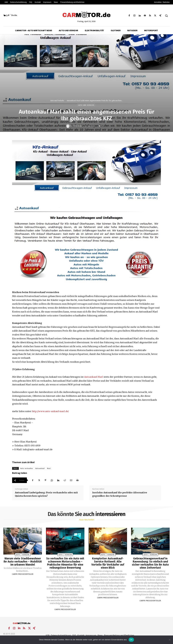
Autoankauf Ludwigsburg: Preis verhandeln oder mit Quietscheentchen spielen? (46, 494)
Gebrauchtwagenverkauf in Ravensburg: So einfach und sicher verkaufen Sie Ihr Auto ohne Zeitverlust (150, 563)
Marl (49, 468)
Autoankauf (40, 468)
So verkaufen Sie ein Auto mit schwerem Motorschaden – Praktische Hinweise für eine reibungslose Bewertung (65, 563)
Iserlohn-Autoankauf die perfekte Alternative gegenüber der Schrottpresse (120, 494)
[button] (166, 16)
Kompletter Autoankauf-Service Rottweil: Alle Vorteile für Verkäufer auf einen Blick (108, 563)
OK (131, 640)
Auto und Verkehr (57, 101)
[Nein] (170, 640)
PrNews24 (78, 126)
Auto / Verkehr (23, 555)
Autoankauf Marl (94, 377)
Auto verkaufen (27, 468)
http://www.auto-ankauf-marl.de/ (50, 411)
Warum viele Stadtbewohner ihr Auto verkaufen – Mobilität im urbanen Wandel (23, 561)
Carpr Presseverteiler (23, 574)
